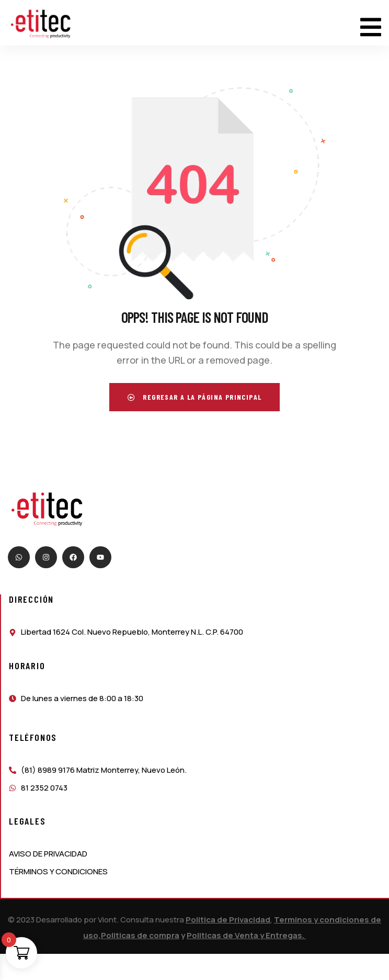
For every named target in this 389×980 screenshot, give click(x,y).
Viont (107, 920)
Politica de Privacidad (228, 920)
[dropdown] (371, 23)
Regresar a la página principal (195, 397)
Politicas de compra (140, 935)
